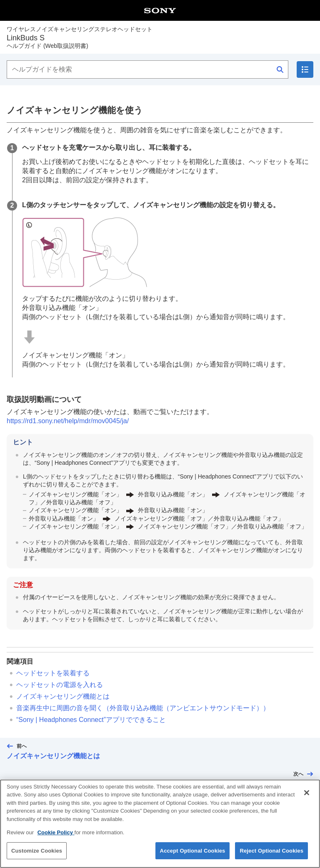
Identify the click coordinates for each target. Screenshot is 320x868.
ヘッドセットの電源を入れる (60, 685)
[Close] (307, 798)
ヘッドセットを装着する (53, 673)
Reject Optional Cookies (271, 856)
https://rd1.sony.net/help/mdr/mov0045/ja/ (68, 421)
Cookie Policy (56, 837)
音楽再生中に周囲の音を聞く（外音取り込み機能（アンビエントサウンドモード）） (143, 708)
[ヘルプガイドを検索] (147, 69)
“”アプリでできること (91, 720)
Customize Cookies (37, 856)
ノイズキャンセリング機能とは (63, 696)
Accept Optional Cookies (193, 856)
